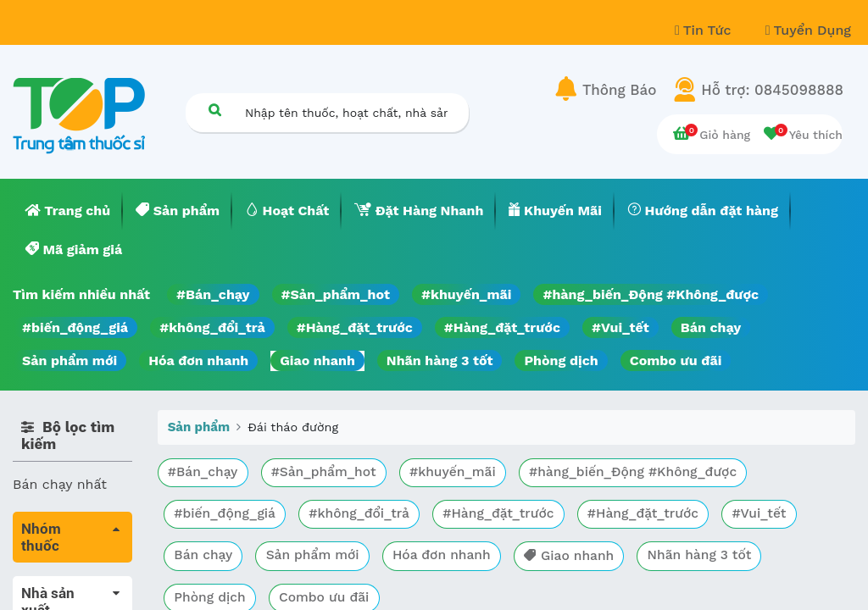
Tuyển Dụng (808, 30)
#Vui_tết (620, 327)
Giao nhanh (317, 360)
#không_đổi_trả (212, 327)
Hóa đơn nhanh (198, 360)
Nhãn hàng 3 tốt (440, 360)
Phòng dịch (561, 360)
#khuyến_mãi (466, 294)
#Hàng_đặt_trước (355, 327)
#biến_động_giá (75, 327)
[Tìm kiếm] (214, 110)
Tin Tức (705, 30)
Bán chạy (711, 327)
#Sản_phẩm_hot (336, 294)
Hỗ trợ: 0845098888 (772, 90)
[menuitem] (68, 211)
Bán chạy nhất (60, 484)
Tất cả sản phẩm (67, 586)
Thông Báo (619, 90)
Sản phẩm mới (70, 360)
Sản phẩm (199, 427)
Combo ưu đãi (676, 360)
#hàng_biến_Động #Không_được (651, 294)
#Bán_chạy (213, 294)
